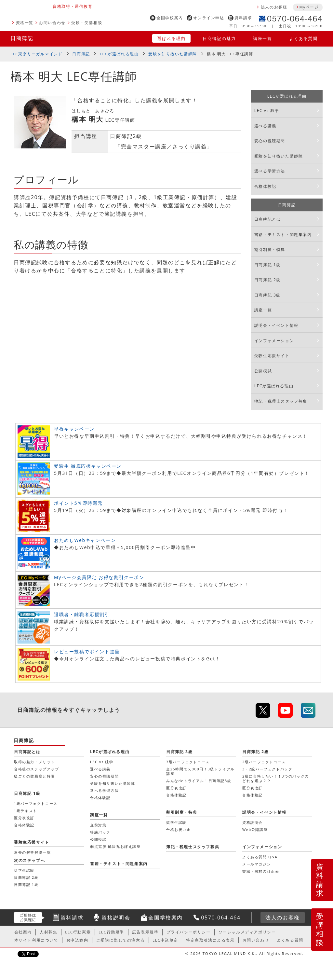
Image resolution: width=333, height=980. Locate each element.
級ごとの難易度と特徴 (34, 776)
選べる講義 (265, 126)
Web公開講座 (255, 829)
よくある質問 (303, 38)
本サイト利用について (36, 940)
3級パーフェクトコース (188, 762)
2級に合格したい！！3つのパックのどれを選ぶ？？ (276, 778)
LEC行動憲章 (78, 932)
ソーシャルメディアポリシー (247, 932)
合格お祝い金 (179, 829)
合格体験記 (265, 186)
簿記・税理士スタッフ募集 (281, 401)
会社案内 (23, 932)
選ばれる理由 (171, 38)
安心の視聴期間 (270, 141)
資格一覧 (25, 23)
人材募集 (48, 932)
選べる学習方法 (270, 171)
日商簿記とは (268, 219)
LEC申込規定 (165, 940)
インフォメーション (274, 341)
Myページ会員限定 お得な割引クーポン (99, 577)
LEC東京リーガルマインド (36, 54)
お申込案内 (77, 940)
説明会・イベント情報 (276, 325)
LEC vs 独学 (267, 110)
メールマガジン (257, 864)
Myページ (309, 7)
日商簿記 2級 (267, 280)
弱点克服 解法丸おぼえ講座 (115, 846)
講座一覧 (262, 38)
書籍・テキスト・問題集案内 (283, 235)
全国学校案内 (170, 18)
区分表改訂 (176, 788)
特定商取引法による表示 (210, 940)
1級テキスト (26, 811)
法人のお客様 (274, 7)
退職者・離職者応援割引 (82, 614)
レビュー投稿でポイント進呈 (87, 651)
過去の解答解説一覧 (32, 852)
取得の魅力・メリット (34, 762)
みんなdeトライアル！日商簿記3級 (199, 781)
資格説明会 (253, 822)
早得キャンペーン (74, 429)
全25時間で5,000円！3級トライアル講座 (200, 771)
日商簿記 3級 (267, 295)
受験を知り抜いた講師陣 (173, 54)
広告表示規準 (145, 932)
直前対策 (98, 825)
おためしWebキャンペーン (85, 540)
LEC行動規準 (111, 932)
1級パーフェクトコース (36, 803)
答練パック (100, 832)
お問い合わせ (52, 23)
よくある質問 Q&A (260, 857)
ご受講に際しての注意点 (121, 940)
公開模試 (263, 371)
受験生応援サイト (272, 356)
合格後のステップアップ (37, 769)
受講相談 (320, 929)
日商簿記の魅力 (219, 38)
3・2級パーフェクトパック (267, 769)
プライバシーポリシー (189, 932)
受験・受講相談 (87, 23)
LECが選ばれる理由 (119, 54)
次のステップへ (29, 860)
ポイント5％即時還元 (78, 503)
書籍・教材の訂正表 (261, 871)
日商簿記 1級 (267, 265)
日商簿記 (22, 38)
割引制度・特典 (270, 249)
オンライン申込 (209, 18)
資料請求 (243, 18)
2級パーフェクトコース (264, 762)
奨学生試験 (176, 822)
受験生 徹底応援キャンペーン (88, 466)
